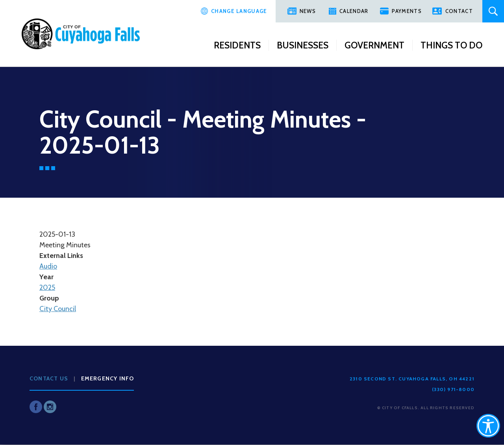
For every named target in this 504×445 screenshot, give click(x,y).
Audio (48, 266)
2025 (47, 287)
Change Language (239, 11)
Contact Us (49, 378)
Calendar (354, 11)
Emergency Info (108, 378)
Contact (459, 11)
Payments (407, 11)
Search (493, 11)
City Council (58, 309)
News (308, 11)
